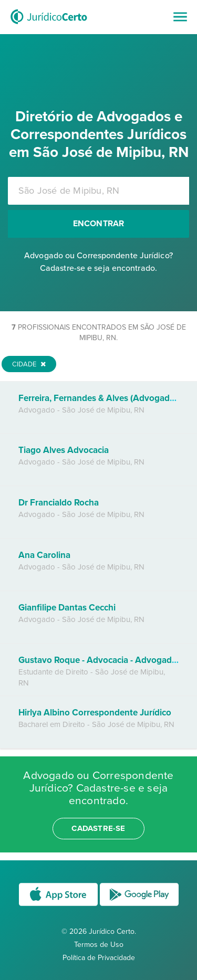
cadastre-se (98, 828)
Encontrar (99, 224)
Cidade (29, 364)
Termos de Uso (99, 945)
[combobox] (98, 191)
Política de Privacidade (99, 958)
